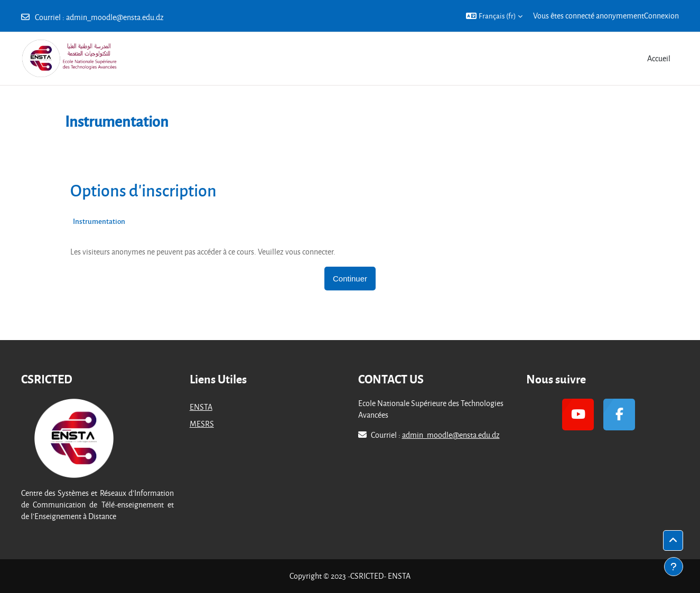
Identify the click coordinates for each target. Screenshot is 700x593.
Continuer (350, 279)
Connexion (661, 16)
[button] (494, 16)
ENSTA (201, 407)
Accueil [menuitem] (659, 58)
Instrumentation (99, 221)
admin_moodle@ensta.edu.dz (115, 17)
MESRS (202, 424)
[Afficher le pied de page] (674, 567)
